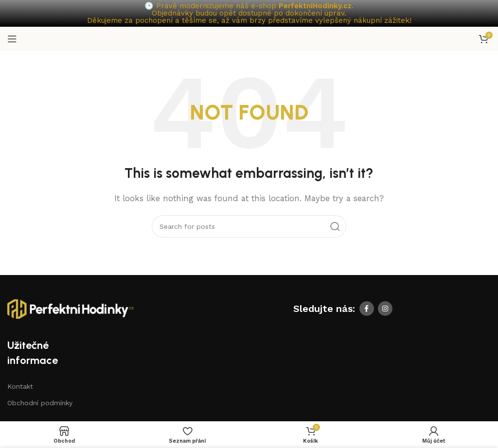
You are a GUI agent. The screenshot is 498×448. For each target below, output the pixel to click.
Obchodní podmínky (40, 402)
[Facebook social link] (367, 308)
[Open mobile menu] (12, 38)
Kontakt (20, 385)
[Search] (249, 225)
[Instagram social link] (385, 308)
